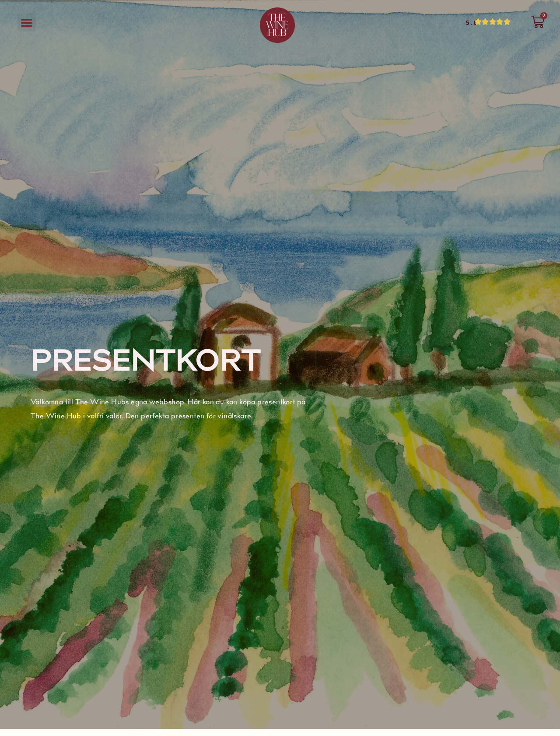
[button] (27, 22)
